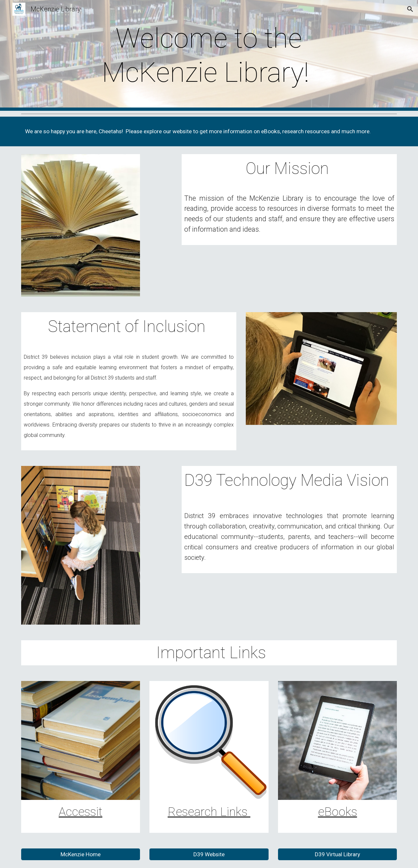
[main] (209, 55)
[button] (410, 9)
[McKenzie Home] (81, 854)
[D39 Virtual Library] (337, 854)
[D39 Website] (209, 854)
